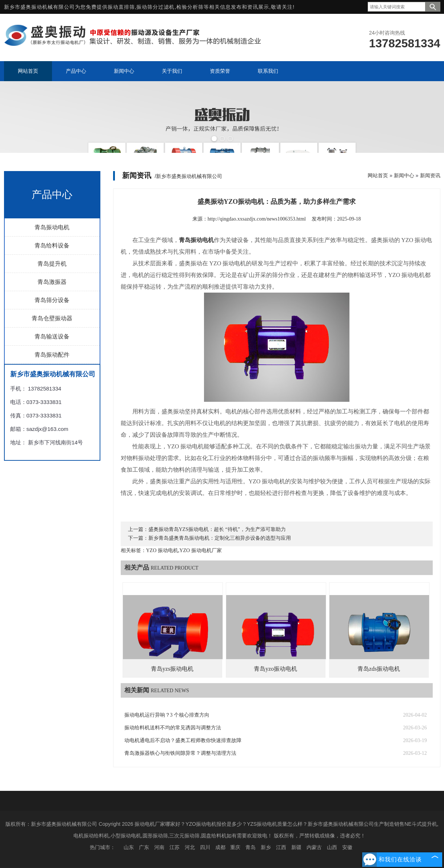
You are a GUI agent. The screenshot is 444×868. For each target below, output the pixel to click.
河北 (190, 847)
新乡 (266, 847)
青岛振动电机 (52, 227)
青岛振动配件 (52, 355)
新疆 (296, 847)
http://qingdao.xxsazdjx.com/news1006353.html (257, 219)
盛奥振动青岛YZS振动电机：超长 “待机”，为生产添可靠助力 (217, 529)
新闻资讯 (430, 175)
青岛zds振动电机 (379, 669)
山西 (332, 847)
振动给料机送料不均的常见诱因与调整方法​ (173, 728)
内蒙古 (314, 847)
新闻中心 (404, 175)
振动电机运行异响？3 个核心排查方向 (167, 715)
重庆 (235, 847)
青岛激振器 (52, 282)
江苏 (175, 847)
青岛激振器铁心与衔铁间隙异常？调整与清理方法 (180, 753)
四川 (205, 847)
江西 (281, 847)
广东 (144, 847)
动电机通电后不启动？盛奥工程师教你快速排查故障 (183, 740)
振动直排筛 (121, 7)
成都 (220, 847)
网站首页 (378, 175)
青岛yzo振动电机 (275, 669)
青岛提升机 (52, 264)
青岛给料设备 (52, 245)
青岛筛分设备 (52, 300)
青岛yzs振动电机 (172, 669)
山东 (129, 847)
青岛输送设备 (52, 336)
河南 (159, 847)
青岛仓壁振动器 (52, 318)
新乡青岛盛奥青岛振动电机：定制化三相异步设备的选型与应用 (220, 538)
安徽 (347, 847)
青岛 (251, 847)
